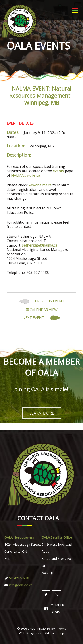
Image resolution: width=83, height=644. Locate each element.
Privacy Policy (46, 629)
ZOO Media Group (52, 633)
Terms (62, 629)
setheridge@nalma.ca (40, 245)
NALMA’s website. (26, 175)
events (58, 171)
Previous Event (42, 301)
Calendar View (42, 310)
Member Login (54, 609)
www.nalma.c (39, 185)
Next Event (41, 318)
